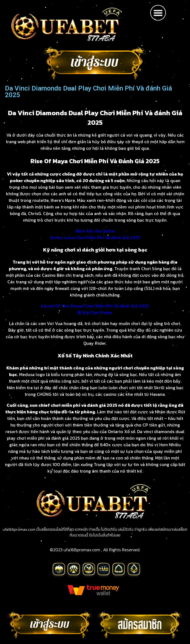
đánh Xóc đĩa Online (95, 231)
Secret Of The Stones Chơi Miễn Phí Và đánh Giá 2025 (95, 306)
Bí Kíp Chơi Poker (95, 312)
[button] (158, 13)
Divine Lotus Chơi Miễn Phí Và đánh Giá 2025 (95, 238)
